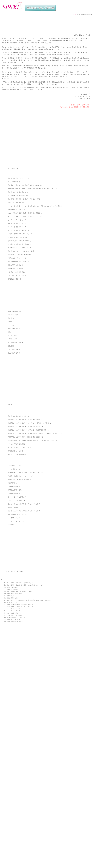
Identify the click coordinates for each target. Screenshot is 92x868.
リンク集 (11, 564)
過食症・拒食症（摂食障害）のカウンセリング (24, 543)
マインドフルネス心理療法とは (19, 493)
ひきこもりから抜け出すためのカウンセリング (24, 550)
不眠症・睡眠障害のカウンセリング (20, 273)
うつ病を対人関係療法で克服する (19, 283)
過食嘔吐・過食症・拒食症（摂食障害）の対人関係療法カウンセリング (33, 228)
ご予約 (10, 361)
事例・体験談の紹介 (15, 350)
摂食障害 (11, 357)
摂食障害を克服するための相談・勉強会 (22, 290)
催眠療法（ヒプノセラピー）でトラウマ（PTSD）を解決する (29, 462)
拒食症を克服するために (16, 242)
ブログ (10, 444)
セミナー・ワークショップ (17, 259)
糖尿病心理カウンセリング (17, 249)
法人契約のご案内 (14, 208)
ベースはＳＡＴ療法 (15, 505)
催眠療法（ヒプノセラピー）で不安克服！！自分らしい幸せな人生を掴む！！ (35, 473)
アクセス (11, 364)
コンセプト (7, 833)
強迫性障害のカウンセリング (18, 553)
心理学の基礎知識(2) (15, 529)
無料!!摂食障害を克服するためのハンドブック (18, 702)
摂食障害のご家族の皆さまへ (18, 231)
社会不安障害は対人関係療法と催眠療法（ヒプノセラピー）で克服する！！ (34, 479)
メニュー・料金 (13, 354)
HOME (75, 18)
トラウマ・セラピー (15, 557)
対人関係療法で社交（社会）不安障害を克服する (25, 252)
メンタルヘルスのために (16, 311)
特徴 (9, 371)
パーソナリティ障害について (18, 539)
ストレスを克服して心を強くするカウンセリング (25, 255)
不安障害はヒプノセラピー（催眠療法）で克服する (26, 476)
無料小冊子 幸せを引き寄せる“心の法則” (16, 700)
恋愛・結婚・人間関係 (15, 308)
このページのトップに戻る (80, 109)
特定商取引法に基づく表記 (12, 751)
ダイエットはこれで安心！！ (18, 266)
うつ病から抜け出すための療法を (19, 280)
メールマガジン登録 (10, 841)
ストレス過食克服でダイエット (19, 269)
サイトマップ (8, 831)
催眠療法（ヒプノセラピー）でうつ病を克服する (25, 459)
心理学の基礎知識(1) (15, 526)
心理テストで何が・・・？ (17, 297)
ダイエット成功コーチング (17, 262)
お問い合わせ (8, 759)
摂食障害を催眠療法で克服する (19, 455)
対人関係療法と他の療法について (19, 235)
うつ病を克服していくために (18, 276)
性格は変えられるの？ (15, 304)
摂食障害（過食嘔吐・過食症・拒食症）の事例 (24, 238)
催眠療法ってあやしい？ (16, 318)
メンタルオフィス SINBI (15, 645)
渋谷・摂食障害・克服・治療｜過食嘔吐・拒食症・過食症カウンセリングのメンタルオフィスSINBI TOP (46, 860)
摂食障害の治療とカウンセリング (19, 217)
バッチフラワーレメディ (16, 560)
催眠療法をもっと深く (15, 490)
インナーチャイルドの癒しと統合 (19, 287)
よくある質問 (12, 375)
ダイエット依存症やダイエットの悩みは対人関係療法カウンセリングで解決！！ (36, 245)
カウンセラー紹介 (14, 368)
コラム (10, 440)
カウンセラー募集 (14, 389)
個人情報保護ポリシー (15, 382)
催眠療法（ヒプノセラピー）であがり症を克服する (26, 466)
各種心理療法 (12, 522)
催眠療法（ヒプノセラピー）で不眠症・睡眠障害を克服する (29, 469)
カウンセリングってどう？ (17, 315)
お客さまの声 (12, 378)
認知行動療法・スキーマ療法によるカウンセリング (26, 512)
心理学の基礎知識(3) (15, 533)
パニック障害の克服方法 (16, 483)
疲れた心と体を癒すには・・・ (19, 301)
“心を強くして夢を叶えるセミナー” (20, 294)
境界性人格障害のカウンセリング (19, 546)
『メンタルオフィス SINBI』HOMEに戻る (75, 111)
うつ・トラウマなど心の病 (17, 536)
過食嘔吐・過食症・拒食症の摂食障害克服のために (26, 224)
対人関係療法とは (14, 221)
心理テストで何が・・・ (11, 711)
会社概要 (11, 385)
